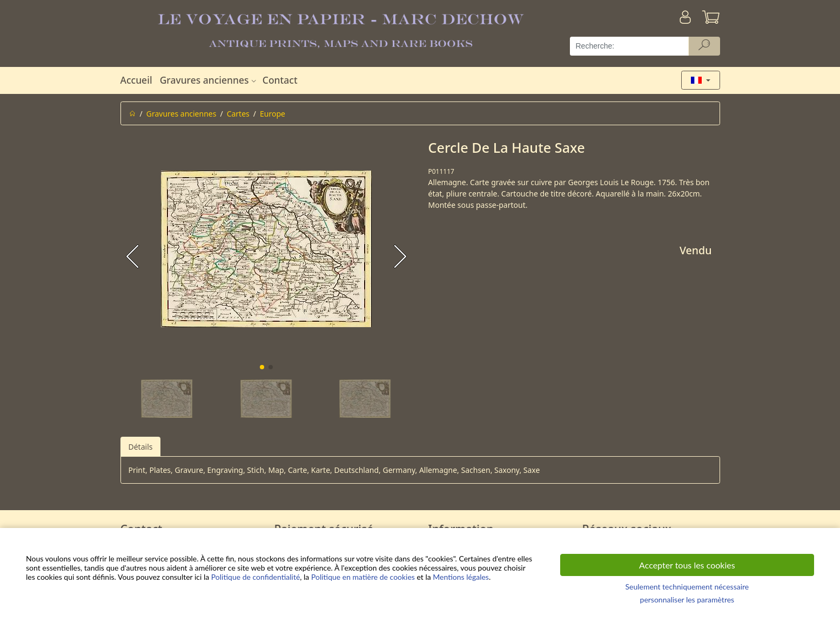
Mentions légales (461, 577)
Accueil (136, 80)
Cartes (238, 114)
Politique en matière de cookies (363, 577)
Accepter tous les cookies (687, 565)
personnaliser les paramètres (687, 599)
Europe (273, 114)
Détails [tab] (141, 447)
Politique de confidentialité (256, 577)
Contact (280, 80)
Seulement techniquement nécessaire (687, 587)
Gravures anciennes (209, 80)
